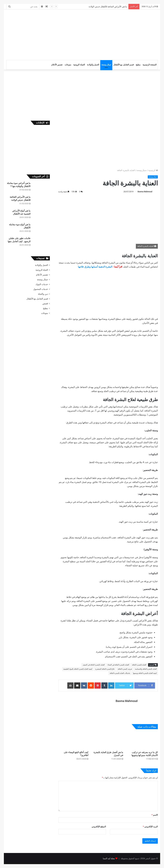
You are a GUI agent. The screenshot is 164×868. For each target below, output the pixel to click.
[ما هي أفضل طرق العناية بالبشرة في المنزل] (108, 741)
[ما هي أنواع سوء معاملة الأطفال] (41, 229)
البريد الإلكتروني (150, 827)
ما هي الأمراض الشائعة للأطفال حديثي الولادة (108, 7)
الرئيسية (153, 170)
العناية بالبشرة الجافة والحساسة (146, 669)
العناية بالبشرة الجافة (139, 665)
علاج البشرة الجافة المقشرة (105, 669)
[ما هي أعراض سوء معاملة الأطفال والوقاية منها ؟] (41, 188)
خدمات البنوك (42, 284)
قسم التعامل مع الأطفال (124, 65)
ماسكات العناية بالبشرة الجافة (120, 673)
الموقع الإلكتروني (99, 827)
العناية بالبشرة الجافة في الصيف (94, 665)
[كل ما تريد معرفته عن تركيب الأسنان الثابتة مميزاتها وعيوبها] (143, 741)
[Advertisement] (53, 34)
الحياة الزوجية (79, 65)
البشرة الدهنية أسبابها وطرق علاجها (95, 267)
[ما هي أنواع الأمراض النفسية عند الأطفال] (41, 215)
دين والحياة (43, 294)
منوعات (68, 65)
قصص (45, 303)
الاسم (155, 815)
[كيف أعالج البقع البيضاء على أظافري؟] (73, 741)
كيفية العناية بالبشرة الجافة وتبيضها (145, 673)
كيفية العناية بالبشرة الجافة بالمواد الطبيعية (78, 669)
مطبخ (138, 65)
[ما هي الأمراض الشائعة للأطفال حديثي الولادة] (41, 201)
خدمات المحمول (41, 289)
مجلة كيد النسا (109, 858)
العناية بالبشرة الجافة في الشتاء (118, 665)
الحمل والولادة (93, 65)
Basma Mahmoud (145, 192)
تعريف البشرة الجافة (125, 669)
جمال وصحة (106, 65)
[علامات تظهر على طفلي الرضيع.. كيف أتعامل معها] (41, 243)
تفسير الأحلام (57, 65)
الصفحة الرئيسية (150, 65)
